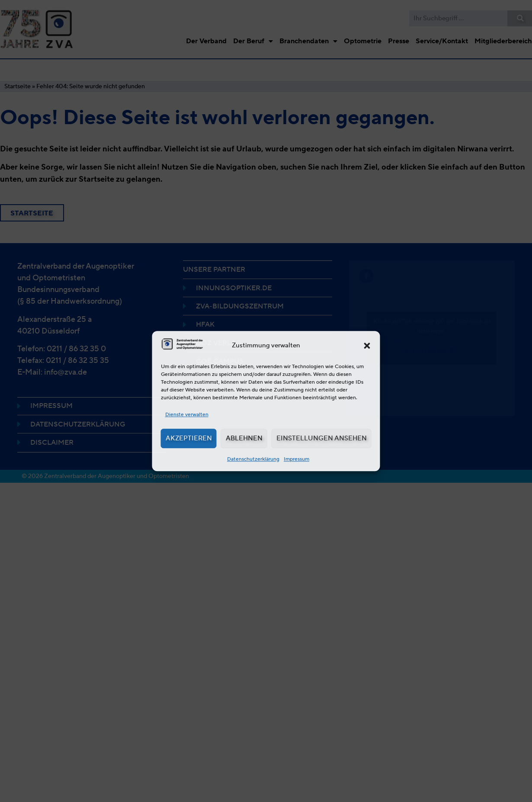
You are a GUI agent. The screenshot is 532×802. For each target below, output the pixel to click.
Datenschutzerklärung (253, 459)
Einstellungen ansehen (322, 438)
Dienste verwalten (187, 414)
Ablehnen (244, 438)
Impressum (296, 459)
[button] (367, 346)
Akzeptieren (189, 438)
